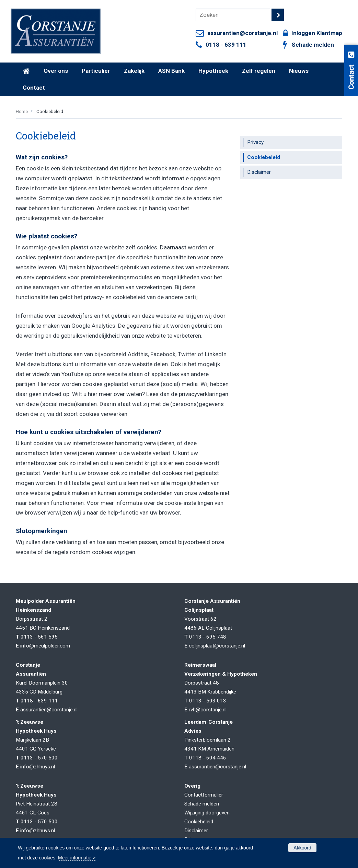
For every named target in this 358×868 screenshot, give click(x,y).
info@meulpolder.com (45, 646)
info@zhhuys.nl (38, 767)
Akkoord (302, 848)
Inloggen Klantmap (317, 33)
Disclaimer (196, 831)
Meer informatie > (77, 858)
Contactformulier (204, 795)
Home (22, 111)
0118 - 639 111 (226, 45)
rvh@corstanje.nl (208, 710)
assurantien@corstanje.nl (242, 33)
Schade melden (313, 45)
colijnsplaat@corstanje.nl (217, 646)
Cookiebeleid (199, 822)
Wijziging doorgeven (207, 813)
